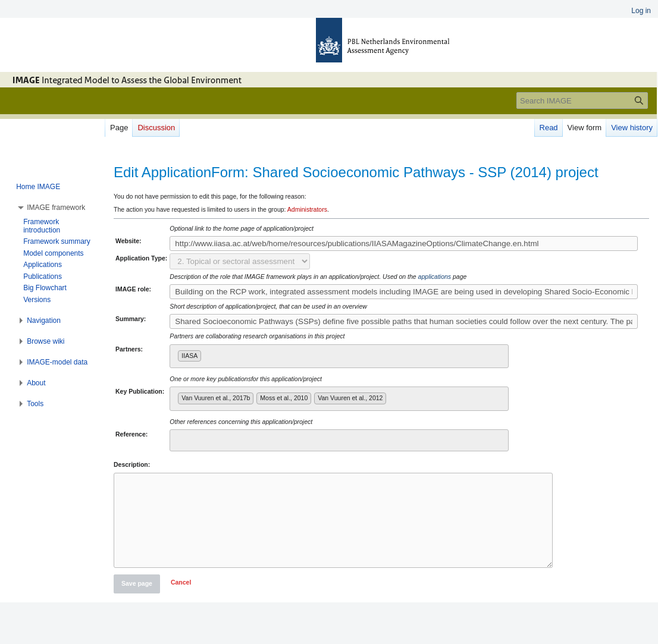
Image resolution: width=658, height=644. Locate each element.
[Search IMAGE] (582, 100)
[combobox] (339, 356)
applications (435, 277)
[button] (181, 602)
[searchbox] (206, 354)
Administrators (307, 209)
